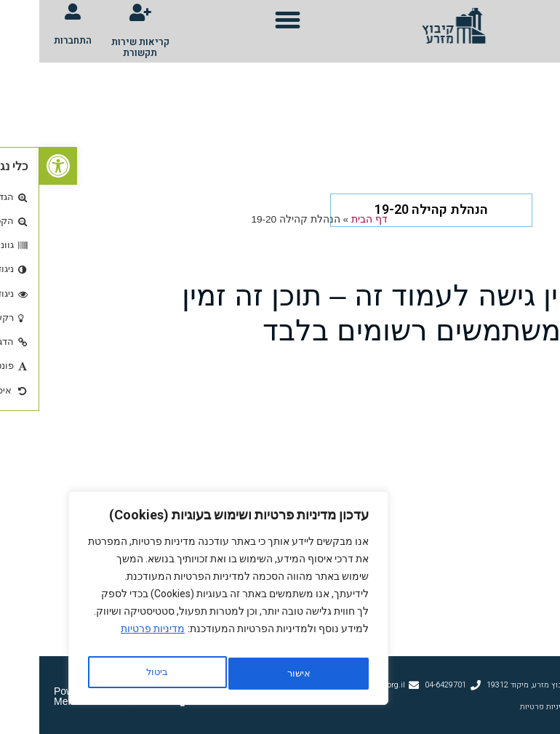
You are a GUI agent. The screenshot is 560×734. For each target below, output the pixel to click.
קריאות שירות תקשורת (101, 45)
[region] (189, 602)
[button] (249, 20)
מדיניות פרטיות (113, 637)
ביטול (255, 674)
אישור (118, 674)
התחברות (33, 40)
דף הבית (330, 218)
